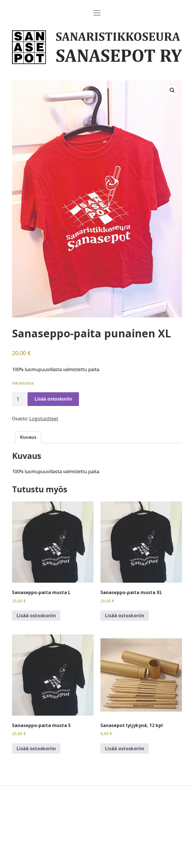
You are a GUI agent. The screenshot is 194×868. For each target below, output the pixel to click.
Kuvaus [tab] (28, 437)
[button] (172, 90)
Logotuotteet (44, 419)
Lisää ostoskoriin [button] (36, 616)
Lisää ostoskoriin (53, 399)
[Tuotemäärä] (19, 399)
